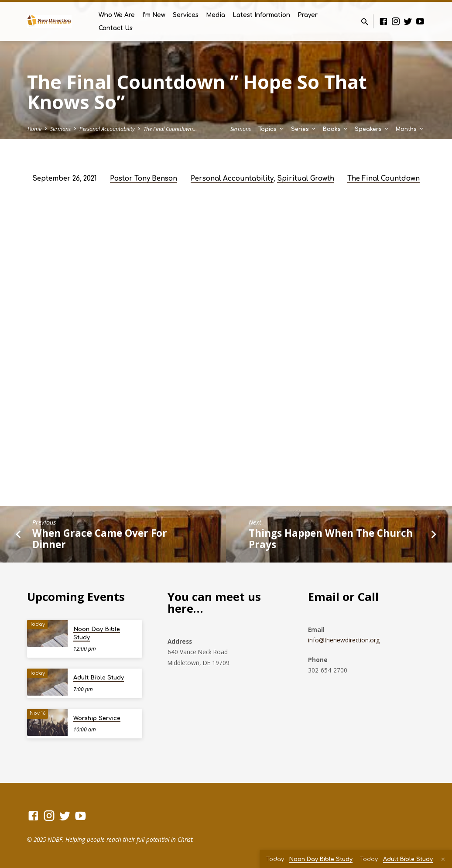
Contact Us (116, 28)
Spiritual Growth (306, 179)
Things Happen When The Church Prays (331, 539)
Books (336, 129)
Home (34, 129)
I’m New (154, 15)
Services (186, 15)
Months (410, 129)
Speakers (372, 129)
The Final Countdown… (170, 129)
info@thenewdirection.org (344, 640)
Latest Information (261, 15)
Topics (271, 129)
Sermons (60, 129)
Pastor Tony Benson (144, 179)
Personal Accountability (107, 129)
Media (216, 15)
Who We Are (117, 15)
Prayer (308, 15)
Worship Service (97, 718)
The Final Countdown (384, 179)
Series (304, 129)
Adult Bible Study (99, 678)
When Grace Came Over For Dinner (100, 539)
